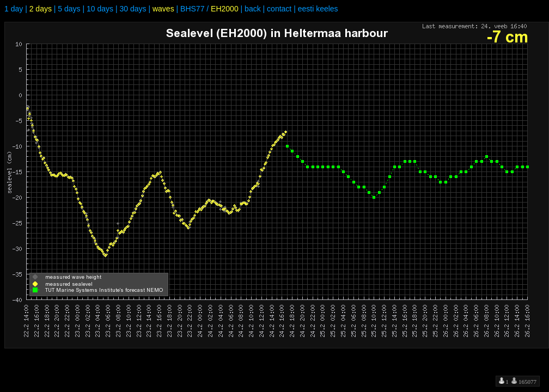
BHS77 (192, 9)
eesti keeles (318, 9)
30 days (133, 9)
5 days (69, 9)
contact (279, 9)
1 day (14, 9)
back (253, 9)
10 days (100, 9)
